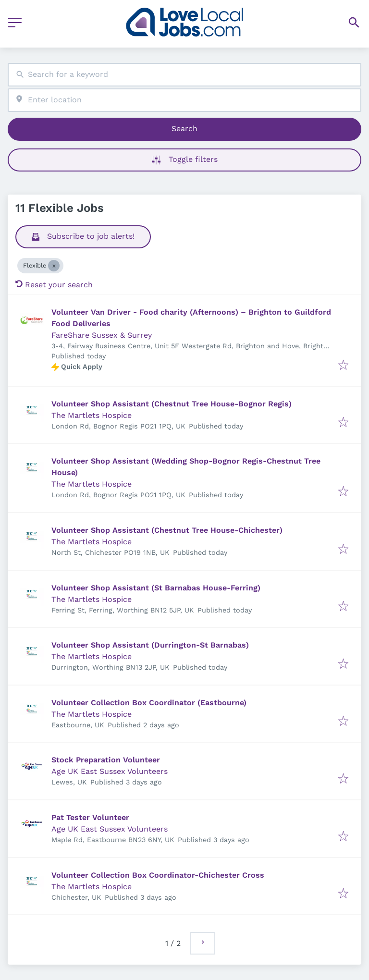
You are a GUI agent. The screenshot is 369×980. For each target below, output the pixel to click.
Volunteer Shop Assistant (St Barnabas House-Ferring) (156, 588)
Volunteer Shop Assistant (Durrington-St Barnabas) (150, 645)
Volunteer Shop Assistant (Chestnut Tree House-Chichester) (167, 530)
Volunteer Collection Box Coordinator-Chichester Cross (158, 875)
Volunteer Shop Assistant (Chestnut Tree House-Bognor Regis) (172, 404)
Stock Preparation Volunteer (106, 760)
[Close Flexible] (54, 266)
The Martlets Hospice (92, 415)
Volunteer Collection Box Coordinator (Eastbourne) (149, 703)
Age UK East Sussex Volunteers (110, 771)
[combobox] (184, 75)
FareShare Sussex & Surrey (102, 335)
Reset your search (54, 285)
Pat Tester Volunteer (90, 817)
